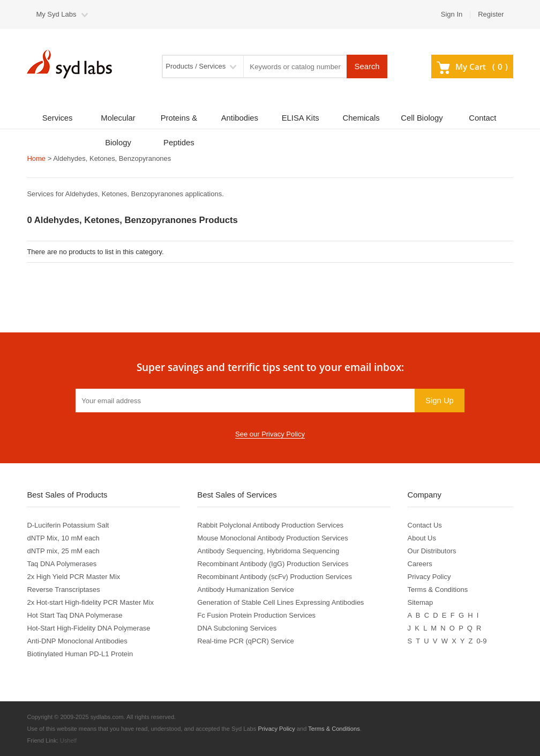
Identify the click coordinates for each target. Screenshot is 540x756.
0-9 (482, 641)
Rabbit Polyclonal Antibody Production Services (270, 525)
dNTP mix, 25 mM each (63, 551)
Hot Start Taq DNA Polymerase (74, 615)
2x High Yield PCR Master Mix (73, 577)
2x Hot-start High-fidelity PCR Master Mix (90, 602)
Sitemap (421, 602)
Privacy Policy (429, 577)
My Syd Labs (56, 14)
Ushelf (69, 740)
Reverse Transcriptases (63, 590)
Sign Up (440, 401)
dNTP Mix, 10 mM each (63, 538)
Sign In (452, 14)
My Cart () (472, 66)
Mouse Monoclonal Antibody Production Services (273, 538)
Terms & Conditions (438, 590)
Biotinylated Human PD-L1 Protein (80, 654)
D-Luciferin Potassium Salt (68, 525)
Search (367, 66)
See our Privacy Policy (270, 434)
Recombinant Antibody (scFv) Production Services (275, 577)
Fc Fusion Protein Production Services (256, 615)
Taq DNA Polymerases (62, 564)
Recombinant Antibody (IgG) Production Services (273, 564)
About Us (422, 538)
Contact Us (425, 525)
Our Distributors (432, 551)
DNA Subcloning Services (237, 628)
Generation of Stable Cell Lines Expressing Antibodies (280, 602)
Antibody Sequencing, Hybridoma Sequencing (268, 551)
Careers (420, 564)
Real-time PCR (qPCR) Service (245, 641)
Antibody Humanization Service (245, 590)
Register (491, 14)
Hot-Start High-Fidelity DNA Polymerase (88, 628)
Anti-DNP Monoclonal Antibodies (77, 641)
